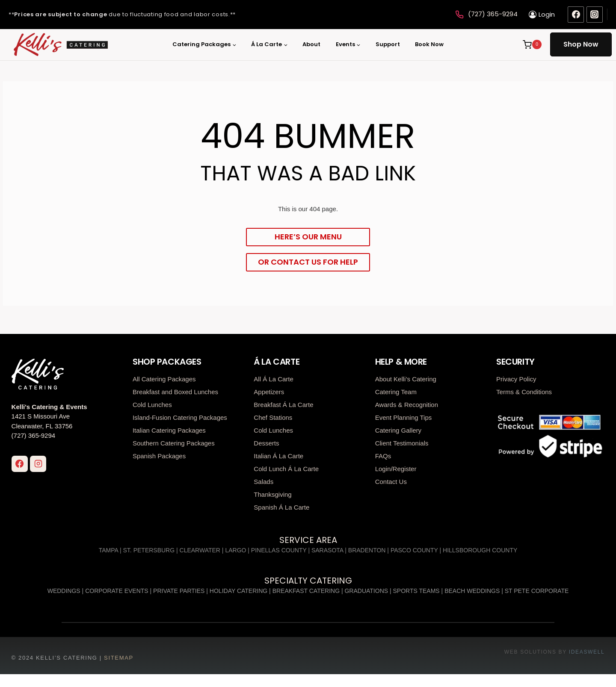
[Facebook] (576, 15)
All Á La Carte (274, 378)
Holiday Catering (238, 590)
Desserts (266, 442)
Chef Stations (273, 416)
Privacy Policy (516, 378)
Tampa (108, 549)
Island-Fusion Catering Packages (180, 416)
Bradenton (367, 549)
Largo (235, 549)
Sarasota (327, 549)
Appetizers (269, 391)
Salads (264, 480)
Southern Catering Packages (174, 442)
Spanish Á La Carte (281, 506)
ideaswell (587, 651)
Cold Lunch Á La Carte (286, 467)
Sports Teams (416, 590)
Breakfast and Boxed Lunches (175, 391)
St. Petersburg (149, 549)
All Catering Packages (164, 378)
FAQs (383, 455)
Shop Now (581, 44)
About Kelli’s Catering (406, 378)
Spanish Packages (159, 455)
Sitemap (119, 657)
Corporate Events (117, 590)
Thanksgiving (272, 493)
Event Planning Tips (404, 416)
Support (388, 44)
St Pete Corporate (537, 590)
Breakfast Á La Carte (283, 403)
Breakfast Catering (306, 590)
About (311, 44)
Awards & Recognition (407, 403)
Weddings (64, 590)
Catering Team (396, 391)
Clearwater (200, 549)
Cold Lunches (152, 403)
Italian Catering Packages (169, 429)
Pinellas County (279, 549)
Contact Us (391, 480)
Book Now (429, 44)
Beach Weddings (472, 590)
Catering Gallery (398, 429)
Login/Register (396, 467)
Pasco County (414, 549)
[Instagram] (595, 15)
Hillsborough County (480, 549)
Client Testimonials (402, 442)
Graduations (366, 590)
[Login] (542, 15)
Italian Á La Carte (278, 455)
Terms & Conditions (524, 391)
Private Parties (179, 590)
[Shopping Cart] (531, 44)
